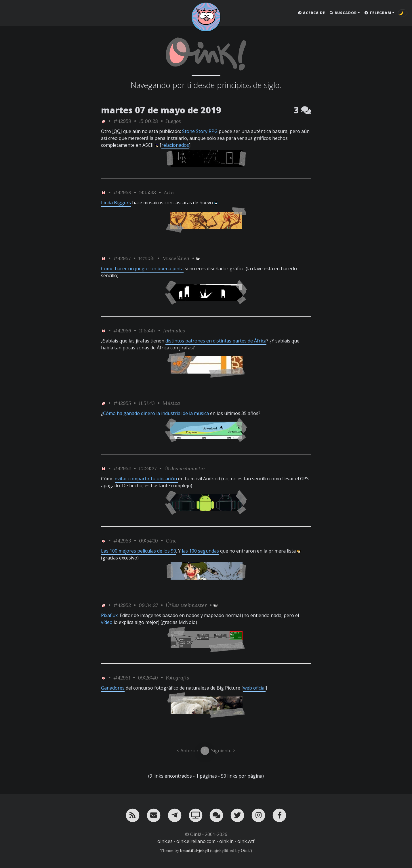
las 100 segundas (200, 551)
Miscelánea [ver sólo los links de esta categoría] (176, 258)
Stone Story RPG (200, 131)
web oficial (254, 688)
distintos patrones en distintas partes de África (216, 341)
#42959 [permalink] (122, 121)
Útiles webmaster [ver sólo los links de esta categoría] (185, 468)
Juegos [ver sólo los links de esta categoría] (173, 121)
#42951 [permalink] (122, 678)
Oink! (246, 850)
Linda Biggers (116, 203)
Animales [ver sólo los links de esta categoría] (174, 331)
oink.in (226, 841)
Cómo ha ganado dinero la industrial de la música (156, 413)
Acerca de (312, 13)
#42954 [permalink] (122, 468)
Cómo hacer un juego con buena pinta (142, 269)
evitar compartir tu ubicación (146, 479)
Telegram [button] (378, 13)
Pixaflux (109, 615)
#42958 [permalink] (122, 192)
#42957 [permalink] (122, 258)
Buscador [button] (343, 13)
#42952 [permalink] (122, 605)
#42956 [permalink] (122, 331)
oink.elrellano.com (196, 841)
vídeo (107, 622)
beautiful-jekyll (194, 850)
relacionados (175, 145)
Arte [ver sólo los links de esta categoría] (169, 192)
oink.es (165, 841)
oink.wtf (246, 841)
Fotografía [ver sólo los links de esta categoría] (178, 678)
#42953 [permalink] (122, 541)
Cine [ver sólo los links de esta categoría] (171, 541)
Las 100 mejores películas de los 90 (139, 551)
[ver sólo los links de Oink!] (103, 121)
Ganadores (113, 688)
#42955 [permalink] (122, 403)
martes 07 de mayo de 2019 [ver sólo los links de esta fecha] (161, 110)
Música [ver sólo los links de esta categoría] (171, 403)
